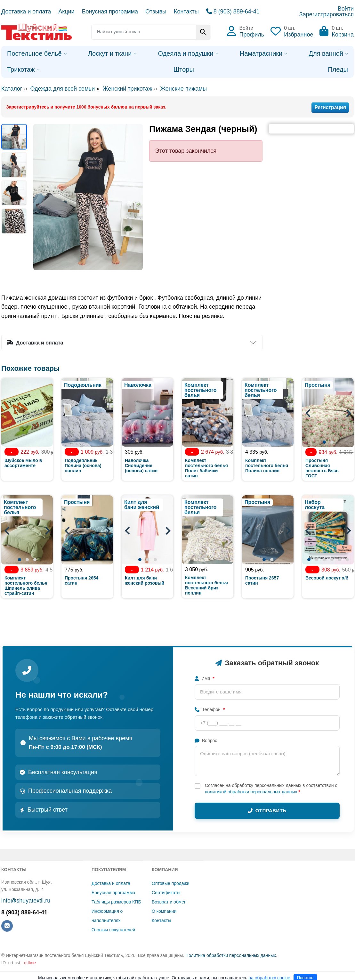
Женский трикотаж (127, 89)
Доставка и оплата (26, 12)
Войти (346, 9)
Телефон (210, 709)
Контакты (186, 12)
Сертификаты (166, 893)
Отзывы (156, 12)
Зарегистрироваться (327, 14)
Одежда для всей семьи (62, 89)
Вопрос (206, 741)
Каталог (12, 89)
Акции (66, 12)
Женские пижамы (183, 89)
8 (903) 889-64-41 (233, 12)
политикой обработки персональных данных (251, 792)
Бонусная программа (110, 12)
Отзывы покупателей (113, 930)
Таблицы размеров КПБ (116, 902)
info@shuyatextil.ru (26, 901)
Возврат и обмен (169, 902)
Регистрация (330, 107)
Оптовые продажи (171, 883)
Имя (205, 678)
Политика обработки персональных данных (231, 955)
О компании (164, 911)
